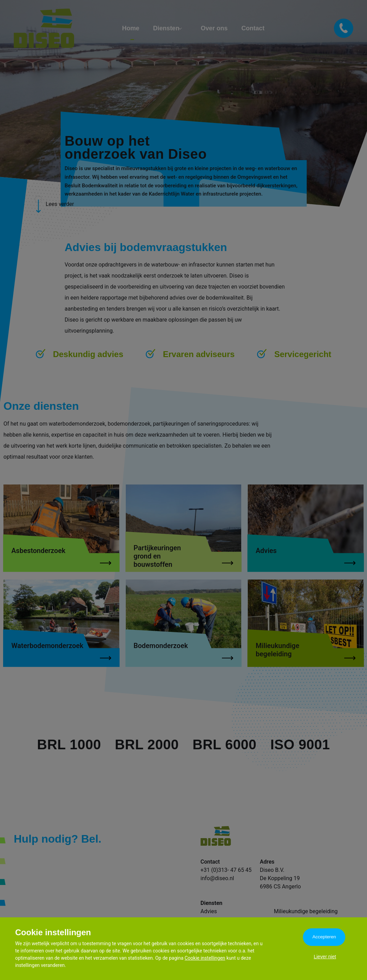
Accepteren (325, 937)
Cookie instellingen (205, 958)
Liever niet (325, 959)
